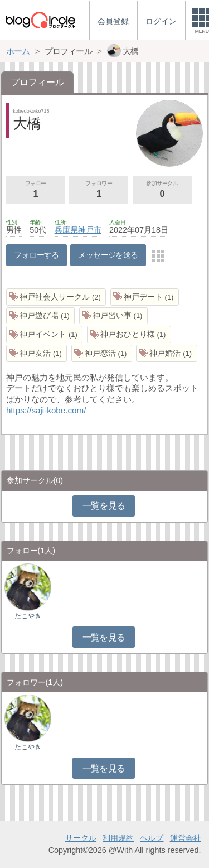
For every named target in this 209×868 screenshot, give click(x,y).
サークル (81, 838)
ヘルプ (152, 838)
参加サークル (162, 190)
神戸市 (90, 230)
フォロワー (99, 190)
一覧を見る (104, 506)
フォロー (36, 190)
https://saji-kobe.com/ (46, 410)
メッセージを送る (108, 255)
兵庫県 (66, 230)
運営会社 (186, 838)
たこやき (28, 616)
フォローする (37, 255)
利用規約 (118, 838)
